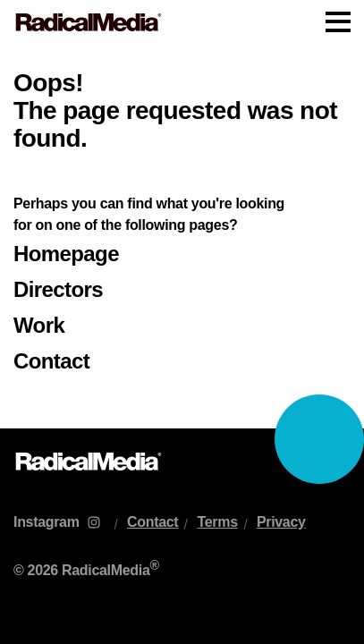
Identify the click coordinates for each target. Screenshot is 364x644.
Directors (58, 289)
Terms (217, 522)
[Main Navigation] (182, 22)
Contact (51, 361)
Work (39, 325)
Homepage (66, 254)
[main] (182, 237)
